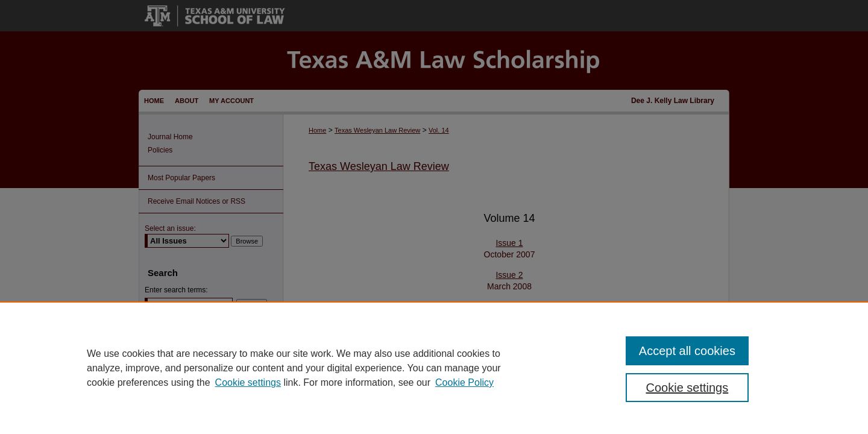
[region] (434, 368)
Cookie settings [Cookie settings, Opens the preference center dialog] (687, 388)
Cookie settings (248, 382)
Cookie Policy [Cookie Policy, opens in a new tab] (464, 382)
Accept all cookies (687, 351)
